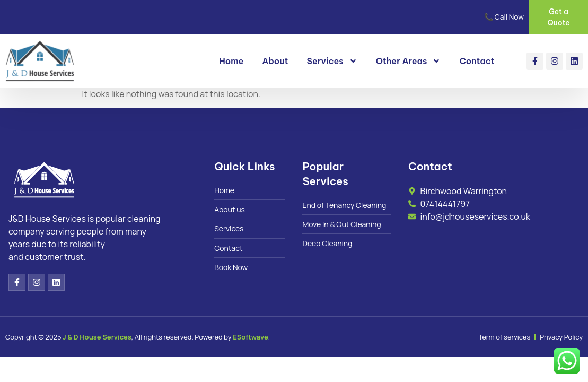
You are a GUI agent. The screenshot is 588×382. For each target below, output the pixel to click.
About (275, 62)
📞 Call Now (504, 17)
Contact (477, 62)
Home (231, 62)
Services (332, 62)
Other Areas (409, 62)
